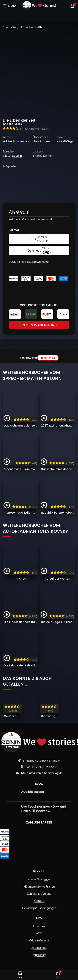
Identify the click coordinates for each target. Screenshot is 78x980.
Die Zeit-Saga (65, 141)
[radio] (39, 239)
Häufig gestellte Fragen (39, 886)
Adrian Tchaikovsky (16, 141)
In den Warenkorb (39, 325)
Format (14, 230)
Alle (40, 27)
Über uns (39, 926)
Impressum (39, 955)
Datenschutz (39, 947)
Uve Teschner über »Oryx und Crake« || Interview (44, 809)
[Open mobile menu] (9, 6)
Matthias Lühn (12, 155)
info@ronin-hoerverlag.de (45, 773)
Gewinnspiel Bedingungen (39, 908)
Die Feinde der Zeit (30, 665)
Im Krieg (20, 579)
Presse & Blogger (39, 879)
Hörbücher (27, 27)
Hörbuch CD (48, 358)
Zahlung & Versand (39, 893)
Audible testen (33, 792)
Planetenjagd (24, 513)
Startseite (10, 27)
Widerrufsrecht (39, 940)
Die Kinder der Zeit (29, 622)
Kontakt (39, 901)
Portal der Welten (57, 579)
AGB (39, 933)
